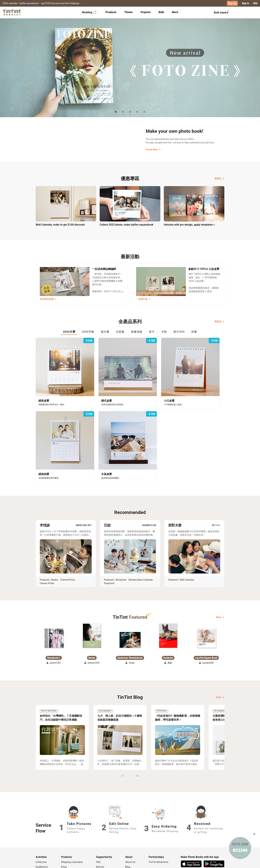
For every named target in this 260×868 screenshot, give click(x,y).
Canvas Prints (47, 554)
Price (64, 838)
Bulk (161, 12)
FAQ (255, 3)
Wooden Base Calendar (141, 551)
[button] (54, 609)
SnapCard (109, 554)
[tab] (111, 12)
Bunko (55, 551)
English (218, 863)
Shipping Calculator (72, 833)
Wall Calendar (187, 551)
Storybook (121, 551)
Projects (146, 12)
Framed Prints (68, 551)
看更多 (219, 178)
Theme (129, 12)
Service (100, 838)
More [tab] (175, 12)
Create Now (153, 149)
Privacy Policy (104, 842)
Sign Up (232, 3)
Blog (128, 838)
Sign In (245, 3)
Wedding (89, 12)
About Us (130, 833)
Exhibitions (42, 838)
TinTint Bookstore (158, 833)
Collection (41, 833)
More (220, 588)
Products (111, 12)
